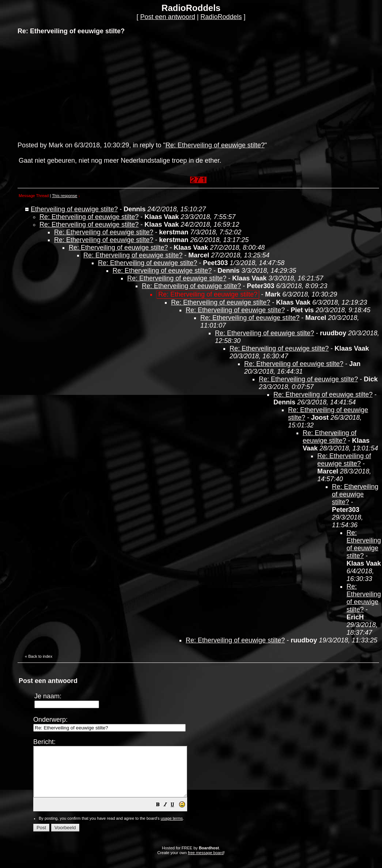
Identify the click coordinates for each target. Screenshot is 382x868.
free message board (206, 863)
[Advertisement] (72, 87)
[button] (176, 815)
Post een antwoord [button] (168, 17)
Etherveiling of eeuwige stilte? (74, 209)
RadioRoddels (221, 17)
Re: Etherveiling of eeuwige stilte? (215, 145)
